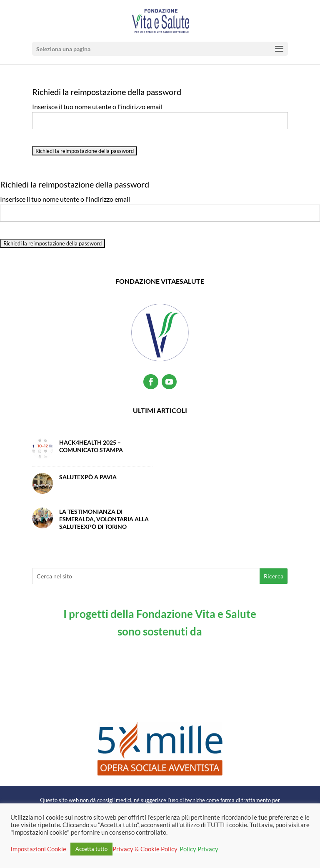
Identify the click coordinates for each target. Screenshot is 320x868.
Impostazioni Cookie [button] (38, 849)
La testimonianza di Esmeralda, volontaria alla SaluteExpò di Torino (104, 519)
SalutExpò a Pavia (88, 477)
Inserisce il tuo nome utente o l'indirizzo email (97, 106)
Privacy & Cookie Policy (145, 849)
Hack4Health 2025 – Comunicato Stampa (91, 446)
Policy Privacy (199, 849)
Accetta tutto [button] (91, 849)
